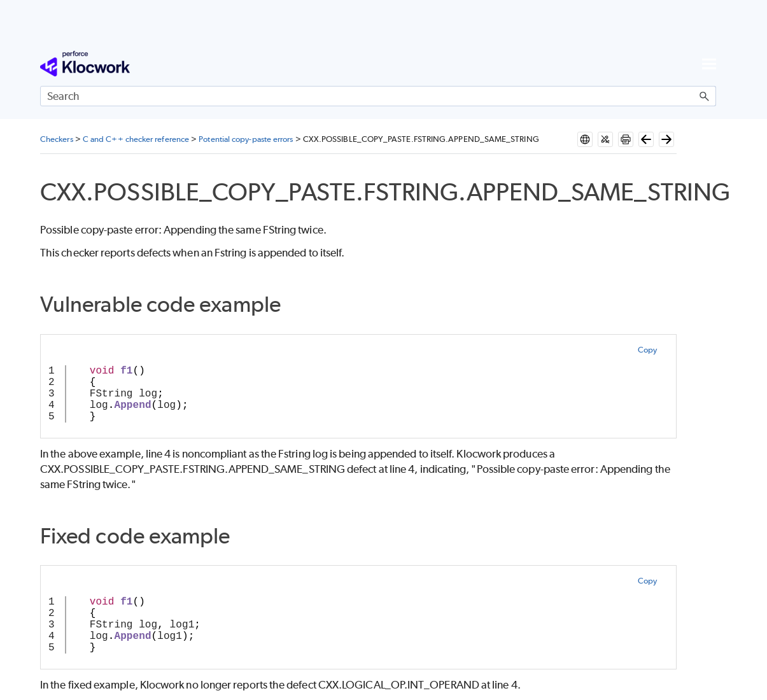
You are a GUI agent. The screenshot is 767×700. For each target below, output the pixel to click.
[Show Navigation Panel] (709, 64)
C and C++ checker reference (136, 139)
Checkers (57, 139)
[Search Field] (378, 96)
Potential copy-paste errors (246, 139)
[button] (705, 96)
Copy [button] (647, 350)
